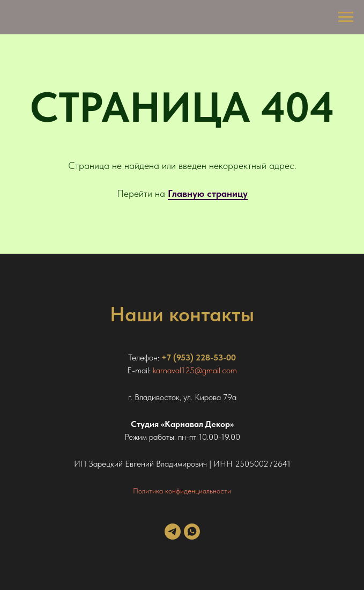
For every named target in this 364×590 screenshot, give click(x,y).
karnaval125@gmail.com (195, 370)
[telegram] (173, 537)
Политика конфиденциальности (182, 491)
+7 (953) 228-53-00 (199, 357)
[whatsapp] (192, 537)
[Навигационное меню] (346, 17)
